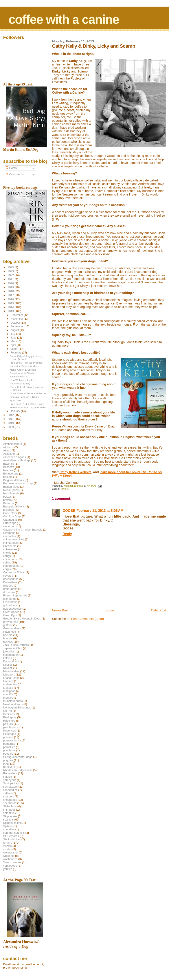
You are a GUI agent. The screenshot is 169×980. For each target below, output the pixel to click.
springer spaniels (14, 833)
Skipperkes (10, 816)
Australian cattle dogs (17, 460)
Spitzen (8, 826)
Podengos (9, 734)
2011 (11, 419)
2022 (11, 275)
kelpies (7, 658)
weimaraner (10, 852)
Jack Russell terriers (16, 645)
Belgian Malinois (13, 480)
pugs (6, 764)
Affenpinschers (12, 444)
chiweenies (10, 549)
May (14, 341)
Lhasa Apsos (11, 678)
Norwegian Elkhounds (17, 707)
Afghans (8, 447)
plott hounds (11, 727)
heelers (8, 635)
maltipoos (9, 691)
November (17, 319)
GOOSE (69, 511)
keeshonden (11, 655)
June (14, 338)
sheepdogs (10, 800)
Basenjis (8, 464)
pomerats (9, 744)
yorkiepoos (10, 866)
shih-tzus (9, 813)
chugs (7, 556)
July (13, 334)
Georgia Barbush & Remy (24, 397)
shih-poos (9, 810)
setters (7, 793)
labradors (9, 675)
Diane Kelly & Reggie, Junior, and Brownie (26, 358)
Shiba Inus (10, 806)
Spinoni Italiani (12, 823)
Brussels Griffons (14, 506)
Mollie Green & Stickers (23, 370)
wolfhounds (10, 859)
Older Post (158, 610)
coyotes (8, 576)
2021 (11, 279)
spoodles (9, 829)
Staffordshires (12, 839)
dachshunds (11, 579)
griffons (8, 625)
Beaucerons (11, 474)
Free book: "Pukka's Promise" (27, 363)
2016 (11, 299)
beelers (8, 477)
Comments (15, 174)
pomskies (9, 747)
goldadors (9, 605)
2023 (11, 271)
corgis (7, 569)
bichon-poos (11, 490)
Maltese (8, 688)
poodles (8, 754)
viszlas (7, 846)
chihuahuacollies (14, 539)
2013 (11, 311)
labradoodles (11, 671)
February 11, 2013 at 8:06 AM (100, 511)
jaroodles (9, 651)
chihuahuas (10, 543)
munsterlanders (13, 701)
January (16, 411)
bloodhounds (11, 493)
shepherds (10, 803)
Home (110, 610)
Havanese (9, 632)
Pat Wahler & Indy (20, 383)
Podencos (9, 731)
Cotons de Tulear (14, 572)
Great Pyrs (10, 615)
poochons (9, 750)
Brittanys (9, 503)
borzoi (7, 497)
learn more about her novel (120, 472)
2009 (11, 427)
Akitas (7, 450)
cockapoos (10, 559)
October (16, 323)
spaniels (8, 820)
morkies (8, 698)
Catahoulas (10, 520)
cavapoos (9, 533)
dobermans (10, 589)
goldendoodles (12, 609)
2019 (11, 287)
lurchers (8, 681)
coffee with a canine (64, 19)
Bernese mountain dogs (18, 483)
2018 (11, 291)
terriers (65, 489)
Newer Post (60, 610)
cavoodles (9, 536)
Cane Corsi (10, 513)
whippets (9, 856)
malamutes (10, 684)
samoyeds (10, 780)
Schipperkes (11, 783)
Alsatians (9, 454)
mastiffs (8, 694)
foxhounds (10, 599)
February (16, 353)
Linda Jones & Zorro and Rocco (28, 393)
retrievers (9, 767)
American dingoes (14, 457)
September (17, 326)
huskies (8, 642)
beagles (8, 470)
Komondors (10, 661)
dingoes (8, 586)
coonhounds (11, 566)
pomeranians (11, 740)
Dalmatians (10, 582)
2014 (11, 307)
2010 (11, 423)
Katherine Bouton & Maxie (25, 366)
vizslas (7, 849)
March (15, 349)
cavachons (10, 526)
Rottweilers (10, 773)
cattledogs (10, 523)
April (14, 345)
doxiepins (9, 592)
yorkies (8, 869)
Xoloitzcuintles (12, 862)
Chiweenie (10, 546)
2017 (11, 295)
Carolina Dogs (12, 516)
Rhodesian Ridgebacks (18, 770)
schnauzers (10, 787)
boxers (7, 500)
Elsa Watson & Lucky (22, 380)
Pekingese (10, 717)
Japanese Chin (13, 648)
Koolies (8, 665)
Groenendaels (12, 628)
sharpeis (8, 796)
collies (7, 562)
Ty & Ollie (15, 400)
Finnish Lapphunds (15, 595)
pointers (8, 737)
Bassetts (8, 467)
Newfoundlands (13, 704)
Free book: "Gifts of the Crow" (27, 404)
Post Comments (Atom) (88, 619)
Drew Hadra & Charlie (22, 373)
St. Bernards (11, 836)
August (15, 330)
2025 (11, 267)
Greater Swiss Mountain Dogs (22, 619)
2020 (11, 283)
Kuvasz (8, 668)
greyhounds (10, 622)
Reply (67, 534)
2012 (11, 415)
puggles (8, 760)
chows (7, 553)
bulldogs (8, 510)
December (17, 315)
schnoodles (10, 790)
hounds (8, 638)
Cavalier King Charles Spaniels (23, 530)
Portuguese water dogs (18, 757)
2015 (11, 303)
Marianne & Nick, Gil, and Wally (28, 407)
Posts (11, 168)
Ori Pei (7, 711)
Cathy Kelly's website (75, 472)
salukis (7, 777)
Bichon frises (11, 487)
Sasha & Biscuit (19, 376)
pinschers (9, 721)
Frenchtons (10, 602)
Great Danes (11, 612)
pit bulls (8, 724)
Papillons (9, 714)
